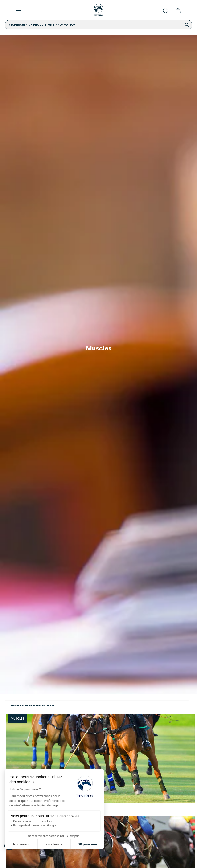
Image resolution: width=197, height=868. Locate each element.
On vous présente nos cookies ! (33, 821)
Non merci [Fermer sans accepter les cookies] (21, 844)
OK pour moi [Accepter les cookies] (87, 844)
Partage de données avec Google (35, 825)
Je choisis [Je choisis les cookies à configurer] (54, 844)
